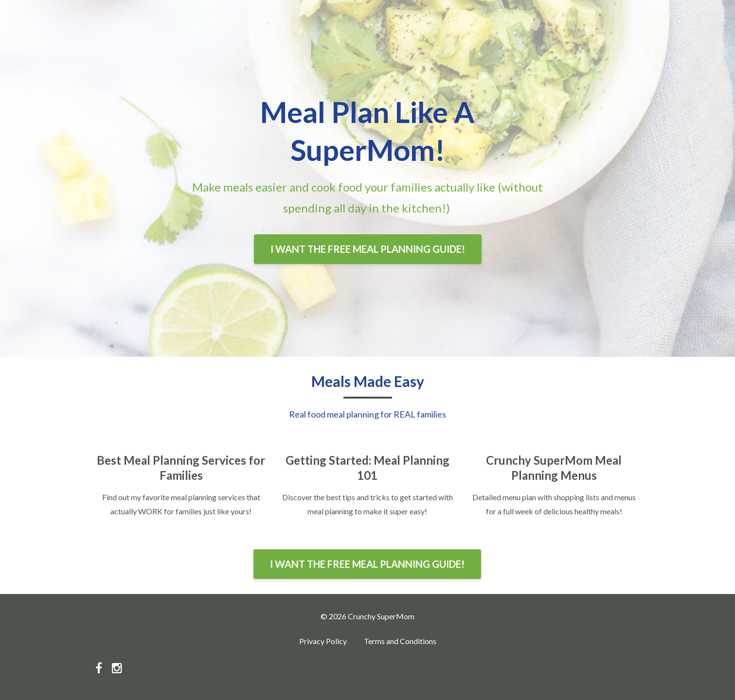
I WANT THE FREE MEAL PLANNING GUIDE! (368, 249)
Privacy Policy (323, 641)
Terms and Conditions (400, 641)
